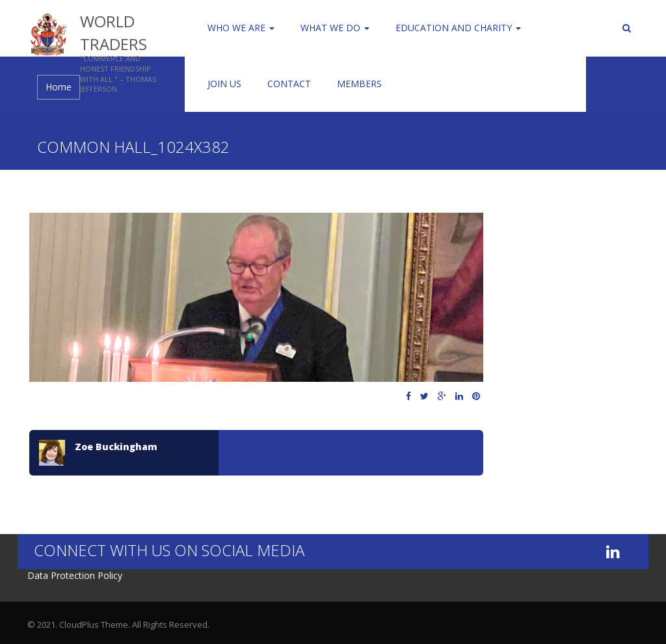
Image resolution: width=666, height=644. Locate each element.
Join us (224, 84)
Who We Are (241, 28)
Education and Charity (458, 28)
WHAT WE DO (335, 28)
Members (359, 84)
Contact (289, 84)
